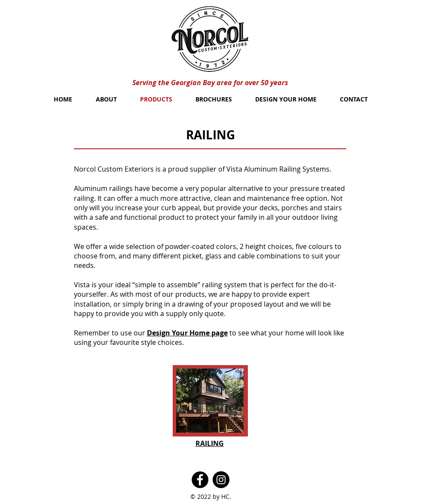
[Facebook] (200, 480)
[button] (210, 401)
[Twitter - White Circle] (405, 480)
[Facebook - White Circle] (389, 480)
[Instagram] (221, 480)
